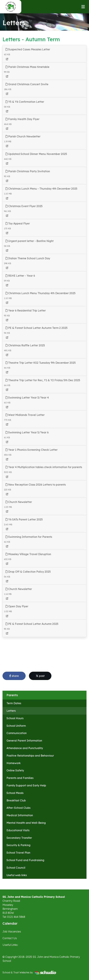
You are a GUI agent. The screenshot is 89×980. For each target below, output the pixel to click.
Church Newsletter (19, 502)
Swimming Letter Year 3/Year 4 (27, 398)
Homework (14, 763)
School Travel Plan (18, 853)
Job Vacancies (12, 931)
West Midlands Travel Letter (25, 415)
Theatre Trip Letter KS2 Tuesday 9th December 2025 (41, 363)
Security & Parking (18, 845)
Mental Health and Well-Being (26, 823)
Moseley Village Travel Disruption (28, 554)
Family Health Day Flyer (22, 119)
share (14, 676)
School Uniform (16, 726)
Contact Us (10, 938)
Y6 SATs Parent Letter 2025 (24, 519)
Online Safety (15, 770)
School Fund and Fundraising (25, 860)
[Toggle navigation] (83, 7)
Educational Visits (18, 830)
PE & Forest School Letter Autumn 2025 (32, 624)
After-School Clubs (18, 808)
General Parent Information (24, 741)
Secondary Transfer (19, 838)
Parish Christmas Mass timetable (27, 67)
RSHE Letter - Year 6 (20, 276)
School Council (16, 868)
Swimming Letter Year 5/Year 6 (27, 432)
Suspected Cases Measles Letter (28, 49)
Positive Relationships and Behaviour (30, 756)
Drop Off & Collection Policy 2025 (28, 572)
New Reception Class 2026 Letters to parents (36, 485)
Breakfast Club (16, 800)
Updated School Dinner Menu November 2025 (36, 154)
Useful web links (17, 875)
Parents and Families (20, 778)
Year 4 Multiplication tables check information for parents (44, 467)
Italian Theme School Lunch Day (28, 258)
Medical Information (20, 815)
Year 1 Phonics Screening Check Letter (32, 450)
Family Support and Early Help (26, 785)
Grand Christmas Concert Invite (27, 84)
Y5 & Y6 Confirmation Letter (25, 102)
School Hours (15, 718)
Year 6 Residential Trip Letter (26, 310)
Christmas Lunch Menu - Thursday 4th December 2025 (41, 189)
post (40, 676)
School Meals (15, 793)
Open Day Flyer (17, 606)
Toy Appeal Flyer (18, 223)
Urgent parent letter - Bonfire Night (30, 241)
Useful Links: (10, 945)
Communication (17, 733)
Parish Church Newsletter (23, 136)
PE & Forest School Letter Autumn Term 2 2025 (37, 328)
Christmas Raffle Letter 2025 (25, 345)
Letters (11, 711)
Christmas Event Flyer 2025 (24, 206)
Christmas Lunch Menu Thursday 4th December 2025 (41, 293)
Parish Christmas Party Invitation (28, 171)
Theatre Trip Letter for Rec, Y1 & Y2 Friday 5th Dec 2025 (43, 380)
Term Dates (14, 703)
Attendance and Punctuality (25, 748)
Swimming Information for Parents (29, 537)
